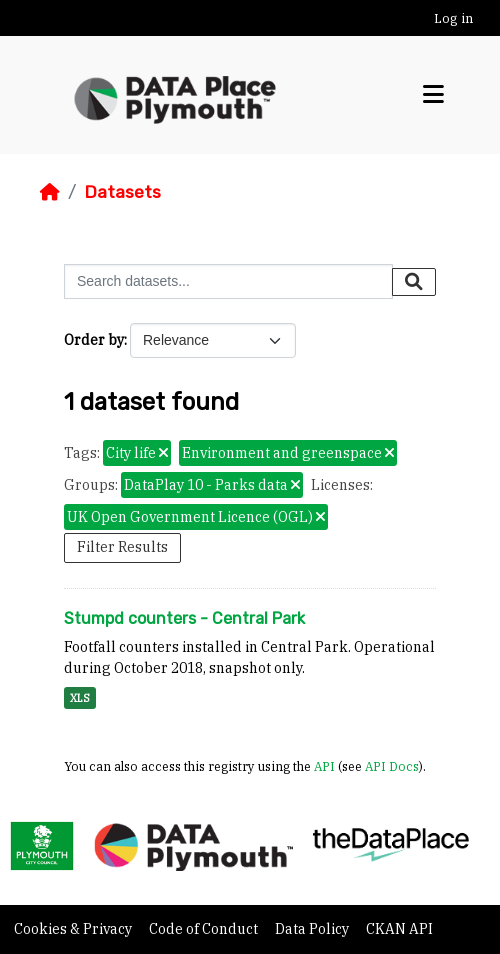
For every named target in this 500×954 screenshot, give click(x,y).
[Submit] (414, 282)
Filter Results (122, 547)
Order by (94, 340)
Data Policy (313, 929)
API (324, 766)
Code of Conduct (205, 929)
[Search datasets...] (228, 281)
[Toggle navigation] (433, 95)
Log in (453, 18)
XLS (80, 698)
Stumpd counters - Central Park (184, 618)
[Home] (50, 192)
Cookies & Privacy (74, 929)
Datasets (122, 192)
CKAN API (399, 929)
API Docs (392, 766)
